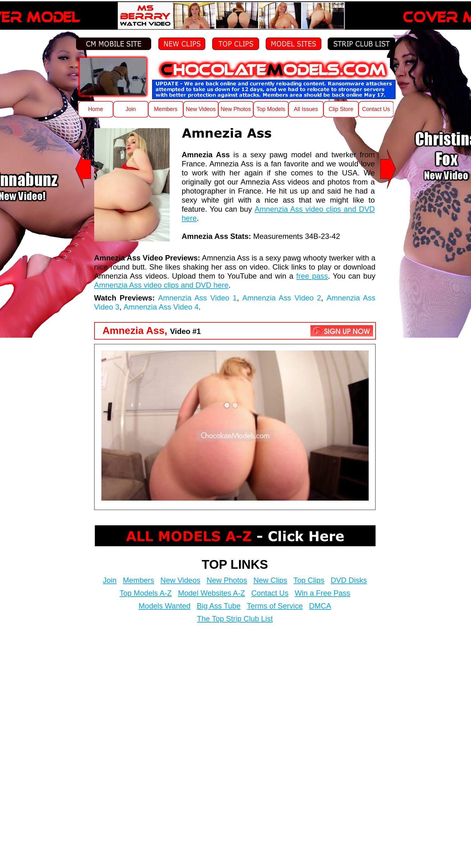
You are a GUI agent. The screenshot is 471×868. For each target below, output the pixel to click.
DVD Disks (349, 580)
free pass (312, 276)
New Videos (181, 580)
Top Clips (309, 580)
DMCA (320, 606)
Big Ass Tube (219, 606)
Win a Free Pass (323, 593)
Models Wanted (165, 606)
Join (110, 580)
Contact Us (270, 593)
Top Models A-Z (146, 593)
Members (139, 580)
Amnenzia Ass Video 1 (197, 298)
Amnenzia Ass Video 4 (161, 307)
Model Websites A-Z (212, 593)
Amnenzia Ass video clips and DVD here (161, 285)
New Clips (270, 580)
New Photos (227, 580)
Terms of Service (275, 606)
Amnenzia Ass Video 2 (282, 298)
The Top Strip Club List (235, 619)
